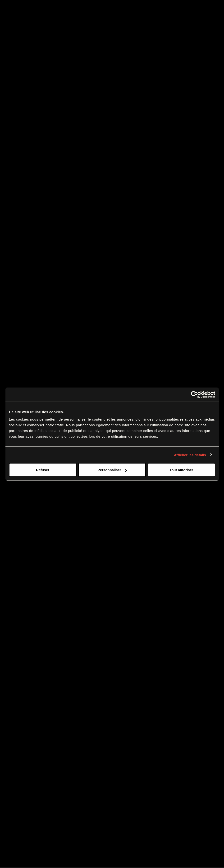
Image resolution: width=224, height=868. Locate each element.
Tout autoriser (181, 470)
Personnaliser (112, 470)
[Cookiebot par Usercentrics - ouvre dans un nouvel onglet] (194, 394)
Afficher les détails (190, 455)
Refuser (43, 470)
